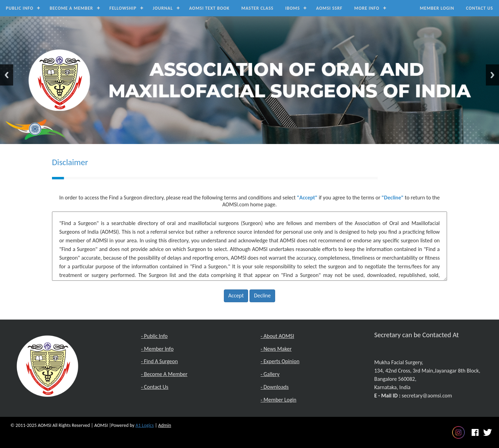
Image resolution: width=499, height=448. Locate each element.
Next (492, 75)
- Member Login (278, 400)
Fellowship (123, 8)
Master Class (257, 8)
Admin (165, 425)
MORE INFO (367, 8)
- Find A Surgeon (159, 361)
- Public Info (154, 336)
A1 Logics (145, 425)
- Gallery (270, 374)
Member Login (437, 8)
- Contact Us (155, 387)
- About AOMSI (277, 336)
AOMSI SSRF (329, 8)
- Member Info (157, 349)
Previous (7, 75)
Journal (163, 8)
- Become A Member (164, 374)
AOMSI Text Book (209, 8)
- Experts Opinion (280, 361)
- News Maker (276, 349)
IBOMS (292, 8)
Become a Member (71, 8)
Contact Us (480, 8)
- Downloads (275, 387)
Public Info (20, 8)
